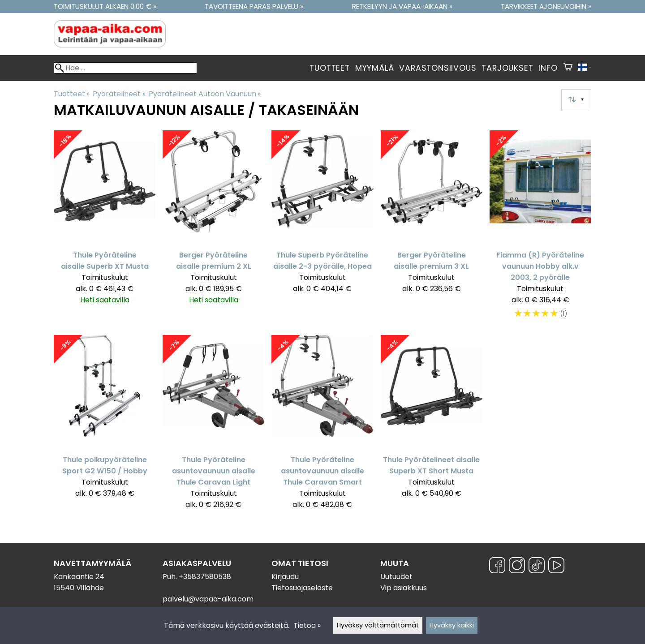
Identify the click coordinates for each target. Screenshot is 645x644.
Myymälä (375, 68)
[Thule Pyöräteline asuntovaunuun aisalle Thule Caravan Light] (213, 426)
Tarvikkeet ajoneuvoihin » (546, 6)
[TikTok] (537, 567)
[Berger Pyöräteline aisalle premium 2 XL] (213, 229)
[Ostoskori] (568, 68)
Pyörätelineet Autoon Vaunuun (205, 94)
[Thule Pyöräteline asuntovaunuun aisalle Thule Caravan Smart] (322, 426)
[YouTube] (556, 567)
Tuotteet (329, 68)
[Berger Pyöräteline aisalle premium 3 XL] (432, 229)
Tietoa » (307, 625)
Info (548, 68)
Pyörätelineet (119, 94)
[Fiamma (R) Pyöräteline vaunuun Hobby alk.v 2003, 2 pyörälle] (540, 229)
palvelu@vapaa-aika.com (208, 599)
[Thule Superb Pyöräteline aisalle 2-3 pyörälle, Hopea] (322, 229)
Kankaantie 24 (79, 577)
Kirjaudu (285, 577)
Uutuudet (396, 577)
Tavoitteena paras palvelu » (254, 6)
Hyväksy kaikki (452, 625)
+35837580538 (205, 577)
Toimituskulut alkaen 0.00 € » (105, 6)
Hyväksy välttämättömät (378, 625)
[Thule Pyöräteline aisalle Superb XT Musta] (105, 229)
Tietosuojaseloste (302, 588)
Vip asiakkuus (404, 588)
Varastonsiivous (438, 68)
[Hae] (125, 68)
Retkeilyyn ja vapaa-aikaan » (402, 6)
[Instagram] (517, 567)
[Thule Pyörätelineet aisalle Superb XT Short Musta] (432, 426)
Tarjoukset (507, 68)
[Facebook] (497, 567)
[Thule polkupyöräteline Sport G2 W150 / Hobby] (105, 426)
